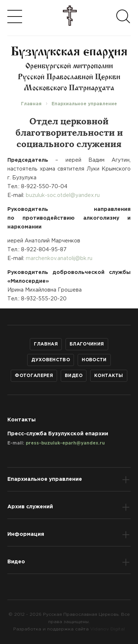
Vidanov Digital (107, 629)
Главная (46, 344)
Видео (74, 376)
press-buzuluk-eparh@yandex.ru (65, 443)
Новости (94, 360)
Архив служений (30, 507)
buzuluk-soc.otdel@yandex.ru (63, 195)
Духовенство (51, 360)
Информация (26, 534)
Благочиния (87, 344)
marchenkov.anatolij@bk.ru (59, 259)
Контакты (109, 376)
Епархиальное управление (45, 479)
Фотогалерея (34, 376)
